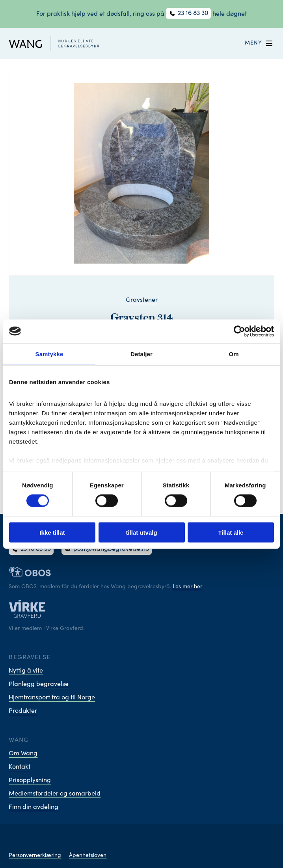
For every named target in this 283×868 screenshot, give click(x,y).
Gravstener (142, 300)
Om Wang (23, 754)
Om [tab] (234, 354)
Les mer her (187, 587)
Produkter (23, 711)
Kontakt (20, 767)
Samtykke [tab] (49, 354)
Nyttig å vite (26, 671)
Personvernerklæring (35, 856)
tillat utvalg (141, 533)
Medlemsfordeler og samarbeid (55, 794)
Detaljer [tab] (141, 354)
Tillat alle (231, 533)
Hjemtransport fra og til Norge (52, 698)
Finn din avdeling (34, 807)
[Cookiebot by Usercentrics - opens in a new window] (239, 331)
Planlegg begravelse (39, 684)
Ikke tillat (52, 533)
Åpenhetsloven (88, 856)
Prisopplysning (30, 781)
